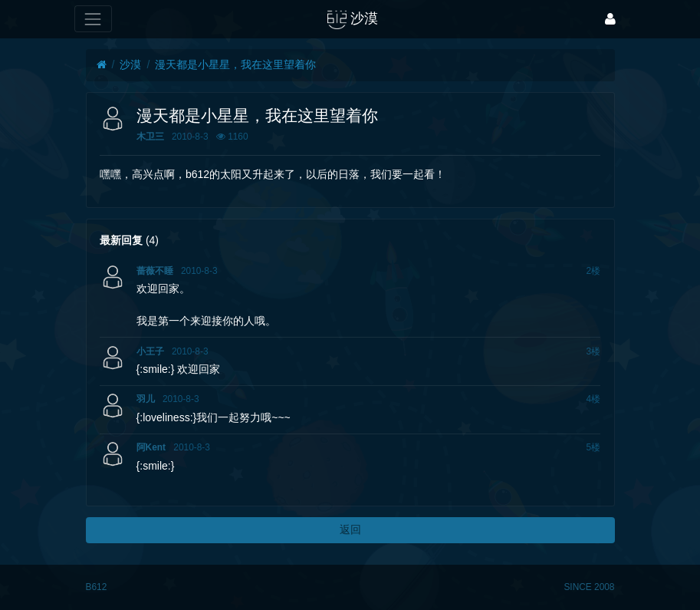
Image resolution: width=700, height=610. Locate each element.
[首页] (102, 65)
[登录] (610, 19)
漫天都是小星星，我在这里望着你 (235, 64)
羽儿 (146, 399)
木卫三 (150, 137)
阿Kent (151, 447)
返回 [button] (350, 529)
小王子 (150, 351)
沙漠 (130, 64)
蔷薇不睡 (155, 271)
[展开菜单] (93, 19)
